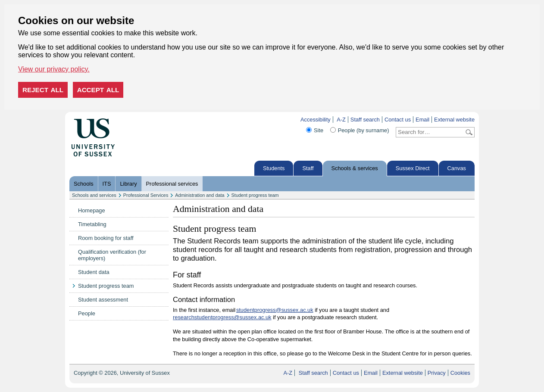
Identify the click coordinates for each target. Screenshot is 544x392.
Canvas (457, 168)
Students (274, 168)
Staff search (365, 120)
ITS (107, 184)
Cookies (460, 373)
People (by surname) (364, 130)
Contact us (398, 120)
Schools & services (355, 168)
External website (454, 120)
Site (319, 130)
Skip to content (133, 120)
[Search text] (430, 132)
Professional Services (146, 195)
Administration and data (200, 195)
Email (422, 120)
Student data (94, 272)
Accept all (98, 90)
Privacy (437, 373)
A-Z (341, 120)
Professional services (172, 184)
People (87, 313)
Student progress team (255, 195)
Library (128, 184)
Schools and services (94, 195)
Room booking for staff (106, 238)
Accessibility (316, 120)
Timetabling (92, 224)
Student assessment (103, 300)
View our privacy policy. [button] (54, 69)
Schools (84, 184)
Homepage (92, 210)
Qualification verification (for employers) (112, 255)
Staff (308, 168)
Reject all (43, 90)
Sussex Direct (413, 168)
